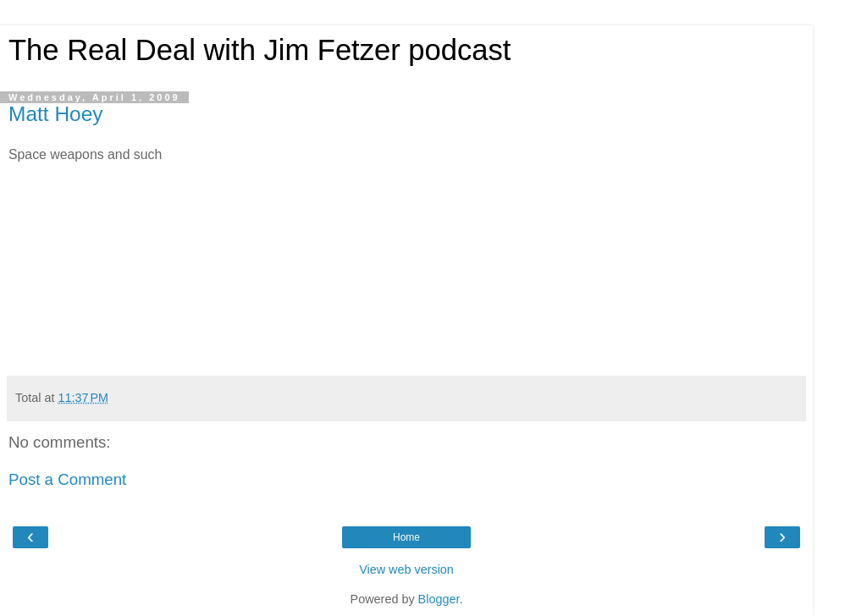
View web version (406, 569)
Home (406, 537)
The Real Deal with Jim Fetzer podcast (260, 50)
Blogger (439, 599)
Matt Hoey (56, 114)
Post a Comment (67, 479)
